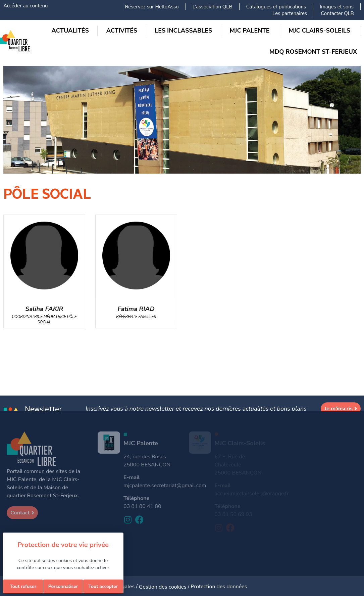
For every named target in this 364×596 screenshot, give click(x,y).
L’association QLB (213, 7)
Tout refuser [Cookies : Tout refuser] (23, 586)
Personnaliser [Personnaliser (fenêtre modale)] (63, 586)
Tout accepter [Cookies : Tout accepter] (103, 586)
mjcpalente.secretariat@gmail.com (165, 486)
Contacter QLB (337, 13)
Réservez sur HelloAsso (152, 7)
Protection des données (219, 587)
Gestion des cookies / (165, 587)
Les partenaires (290, 13)
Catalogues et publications (276, 7)
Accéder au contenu (25, 6)
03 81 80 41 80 (142, 506)
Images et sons (337, 7)
